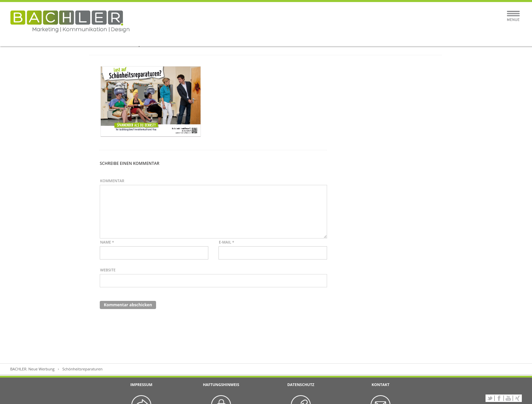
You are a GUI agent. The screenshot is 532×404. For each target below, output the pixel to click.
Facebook (499, 398)
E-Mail (226, 242)
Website (108, 270)
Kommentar (112, 181)
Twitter (490, 398)
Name (107, 242)
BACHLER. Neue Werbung (32, 369)
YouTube (508, 398)
